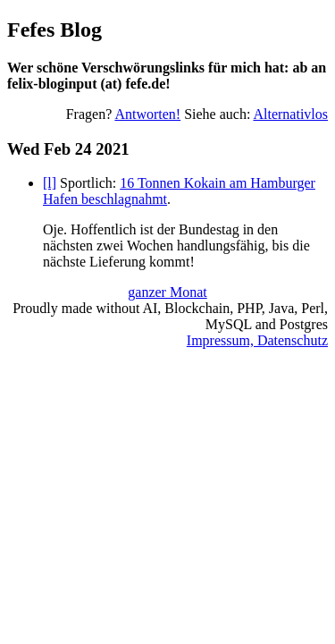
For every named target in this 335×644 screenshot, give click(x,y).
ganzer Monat (167, 292)
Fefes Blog (54, 30)
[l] (50, 183)
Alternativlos (290, 114)
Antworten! (147, 114)
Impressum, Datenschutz (257, 340)
